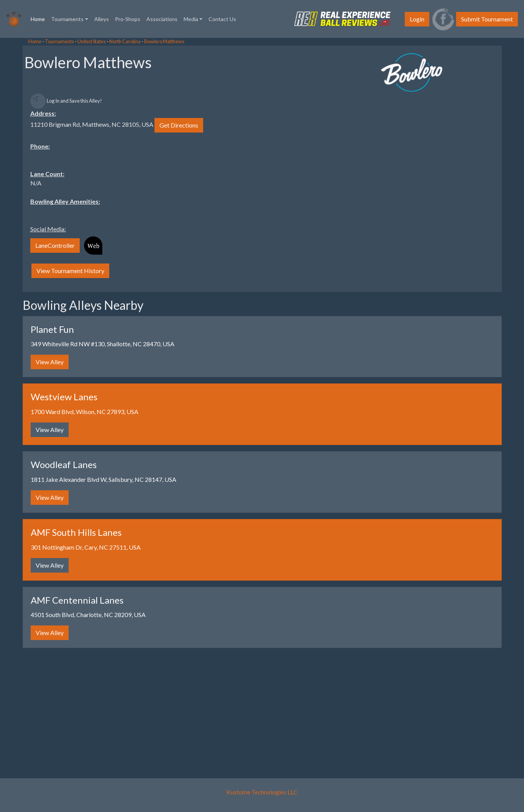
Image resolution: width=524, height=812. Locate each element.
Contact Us (222, 19)
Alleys (102, 19)
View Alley (50, 362)
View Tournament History (70, 271)
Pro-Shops (128, 19)
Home (39, 18)
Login (417, 19)
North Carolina (125, 41)
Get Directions (179, 125)
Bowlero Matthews (164, 41)
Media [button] (191, 19)
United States (92, 41)
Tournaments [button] (67, 19)
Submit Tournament (487, 19)
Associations (162, 19)
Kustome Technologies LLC (262, 792)
